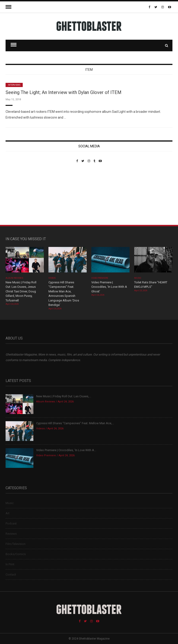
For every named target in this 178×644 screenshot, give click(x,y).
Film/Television (16, 544)
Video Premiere (100, 278)
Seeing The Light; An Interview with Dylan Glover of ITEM (64, 92)
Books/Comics (16, 554)
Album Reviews (14, 278)
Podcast (11, 523)
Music (138, 278)
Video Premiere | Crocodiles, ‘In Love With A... (66, 450)
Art (8, 513)
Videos (52, 278)
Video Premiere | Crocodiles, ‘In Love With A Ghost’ (109, 287)
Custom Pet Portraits (19, 195)
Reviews (11, 534)
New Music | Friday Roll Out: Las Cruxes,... (64, 396)
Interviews (14, 85)
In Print (10, 564)
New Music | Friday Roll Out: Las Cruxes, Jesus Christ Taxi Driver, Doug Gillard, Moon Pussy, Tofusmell (21, 291)
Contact (11, 574)
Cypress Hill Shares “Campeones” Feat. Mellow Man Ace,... (75, 423)
